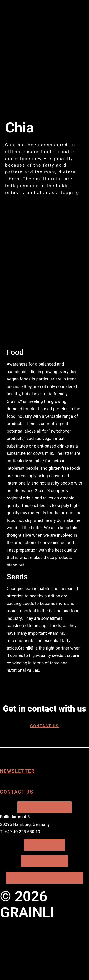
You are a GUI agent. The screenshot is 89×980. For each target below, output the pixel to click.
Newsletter (17, 771)
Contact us (17, 792)
